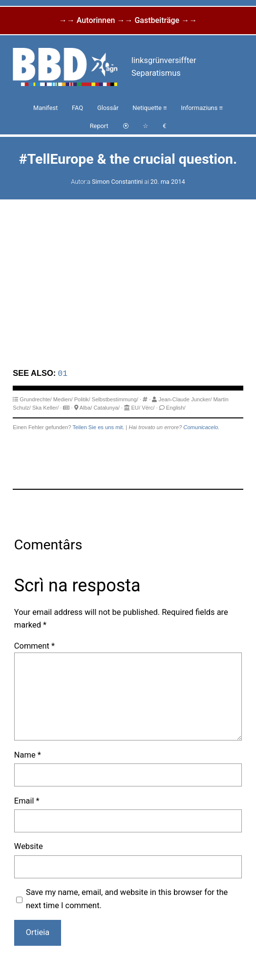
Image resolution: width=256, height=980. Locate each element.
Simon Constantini (117, 182)
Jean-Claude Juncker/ (185, 399)
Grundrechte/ (35, 399)
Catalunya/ (107, 407)
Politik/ (82, 399)
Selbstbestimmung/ (115, 399)
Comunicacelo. (201, 427)
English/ (176, 407)
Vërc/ (148, 407)
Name (28, 754)
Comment (34, 645)
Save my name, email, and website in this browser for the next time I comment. (127, 898)
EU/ (136, 407)
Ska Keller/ (45, 407)
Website (29, 846)
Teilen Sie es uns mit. (99, 427)
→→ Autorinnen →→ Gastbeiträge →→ (128, 20)
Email (27, 800)
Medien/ (63, 399)
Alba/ (86, 407)
